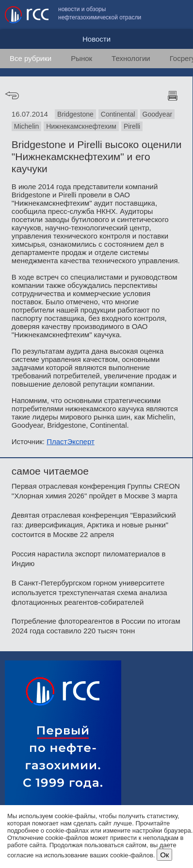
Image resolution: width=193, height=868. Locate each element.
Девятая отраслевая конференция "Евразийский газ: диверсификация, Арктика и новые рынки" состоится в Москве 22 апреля (94, 525)
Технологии (131, 58)
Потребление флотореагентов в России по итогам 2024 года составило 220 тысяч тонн (96, 626)
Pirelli (132, 126)
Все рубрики (31, 58)
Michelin (26, 126)
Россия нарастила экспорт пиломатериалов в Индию (89, 559)
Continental (118, 114)
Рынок (81, 58)
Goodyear (157, 114)
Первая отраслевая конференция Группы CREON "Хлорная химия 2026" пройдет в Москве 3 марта (96, 491)
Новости (96, 39)
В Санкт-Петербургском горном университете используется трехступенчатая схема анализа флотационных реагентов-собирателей (89, 592)
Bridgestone (75, 114)
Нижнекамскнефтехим (81, 126)
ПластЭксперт (71, 441)
